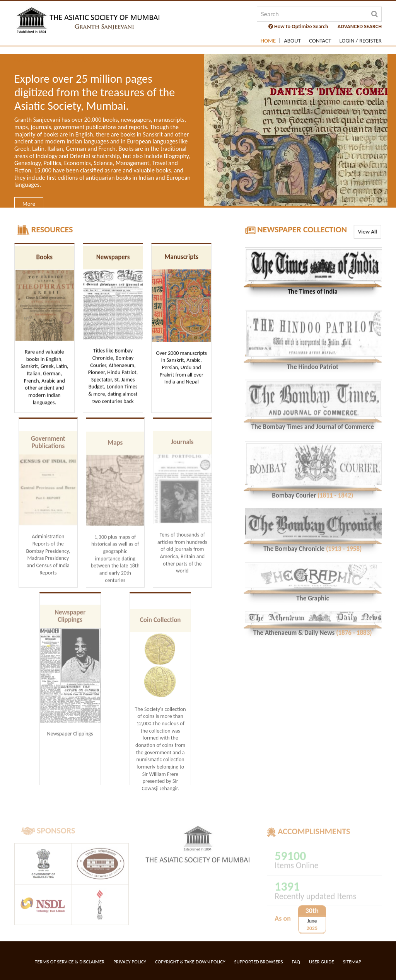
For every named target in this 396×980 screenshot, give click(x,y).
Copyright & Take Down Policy (190, 962)
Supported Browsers (259, 962)
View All (367, 232)
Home (268, 41)
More (29, 204)
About (292, 41)
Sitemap (352, 962)
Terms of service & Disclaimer (70, 962)
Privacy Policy (130, 962)
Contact (320, 41)
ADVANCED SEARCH (360, 26)
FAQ (296, 962)
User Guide (322, 962)
